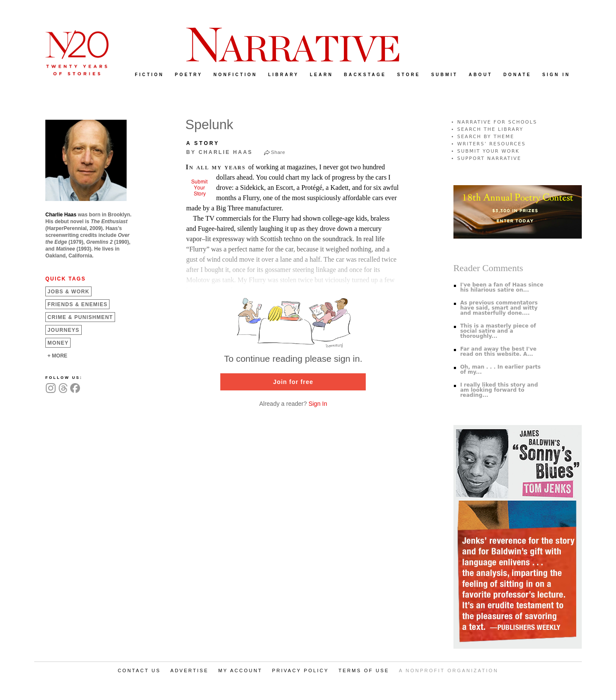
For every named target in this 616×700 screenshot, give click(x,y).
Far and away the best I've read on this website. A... (499, 351)
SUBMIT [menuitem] (444, 75)
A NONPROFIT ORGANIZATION (449, 670)
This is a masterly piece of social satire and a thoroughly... (498, 331)
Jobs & (68, 292)
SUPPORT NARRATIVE (489, 158)
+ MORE (57, 356)
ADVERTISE (189, 670)
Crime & (80, 317)
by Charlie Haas (219, 152)
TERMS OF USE (364, 670)
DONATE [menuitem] (517, 75)
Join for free (293, 382)
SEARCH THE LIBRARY (490, 129)
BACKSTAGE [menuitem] (365, 75)
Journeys (64, 330)
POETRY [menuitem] (189, 75)
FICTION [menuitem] (149, 75)
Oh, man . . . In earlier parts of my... (500, 369)
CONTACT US (139, 670)
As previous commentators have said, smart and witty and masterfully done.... (499, 308)
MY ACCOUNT (240, 670)
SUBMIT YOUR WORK (489, 151)
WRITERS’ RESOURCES (492, 144)
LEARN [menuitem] (321, 75)
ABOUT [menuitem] (481, 75)
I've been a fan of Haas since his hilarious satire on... (502, 287)
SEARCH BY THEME (486, 137)
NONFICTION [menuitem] (235, 75)
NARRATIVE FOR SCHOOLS (497, 122)
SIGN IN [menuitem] (556, 75)
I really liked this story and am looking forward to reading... (499, 390)
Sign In (318, 404)
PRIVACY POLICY (301, 670)
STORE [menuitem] (409, 75)
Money (58, 343)
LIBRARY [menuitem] (284, 75)
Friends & (77, 304)
